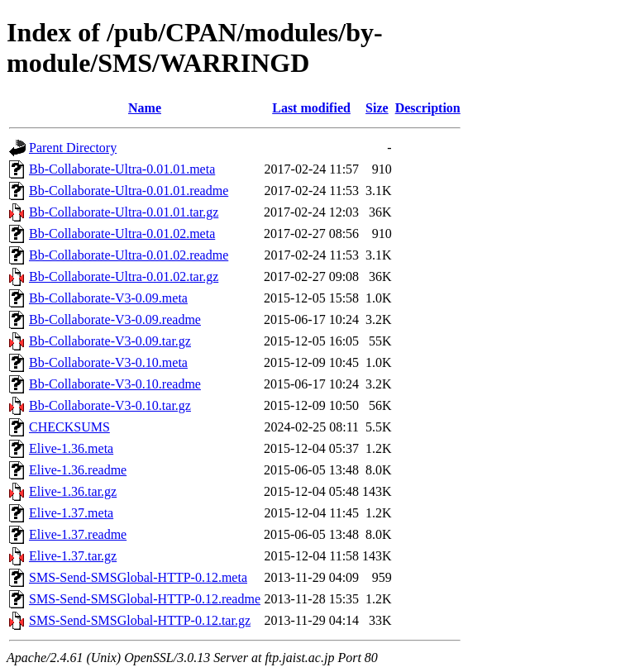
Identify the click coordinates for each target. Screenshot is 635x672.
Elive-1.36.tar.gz (73, 491)
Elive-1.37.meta (71, 513)
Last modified (311, 108)
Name (145, 108)
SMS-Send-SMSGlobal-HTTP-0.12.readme (145, 599)
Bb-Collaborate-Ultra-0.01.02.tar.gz (124, 276)
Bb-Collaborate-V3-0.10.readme (115, 384)
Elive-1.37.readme (78, 534)
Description (428, 108)
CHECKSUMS (69, 427)
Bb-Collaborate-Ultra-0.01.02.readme (129, 255)
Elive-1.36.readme (78, 470)
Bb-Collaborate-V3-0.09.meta (108, 298)
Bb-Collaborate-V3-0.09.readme (115, 319)
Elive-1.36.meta (71, 448)
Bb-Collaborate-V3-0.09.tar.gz (110, 341)
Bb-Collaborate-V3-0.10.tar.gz (110, 405)
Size (377, 108)
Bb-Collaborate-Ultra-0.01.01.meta (122, 169)
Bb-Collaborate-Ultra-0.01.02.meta (122, 234)
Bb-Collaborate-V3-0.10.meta (108, 362)
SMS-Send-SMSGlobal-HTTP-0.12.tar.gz (140, 620)
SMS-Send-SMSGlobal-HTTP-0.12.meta (138, 577)
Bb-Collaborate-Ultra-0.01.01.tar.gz (124, 212)
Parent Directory (73, 148)
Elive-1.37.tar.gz (73, 556)
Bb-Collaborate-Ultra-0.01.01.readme (129, 191)
